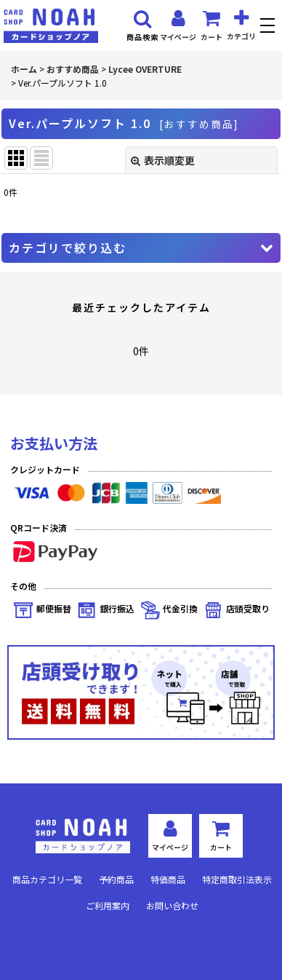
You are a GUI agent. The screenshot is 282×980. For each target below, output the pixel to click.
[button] (269, 27)
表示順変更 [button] (163, 160)
